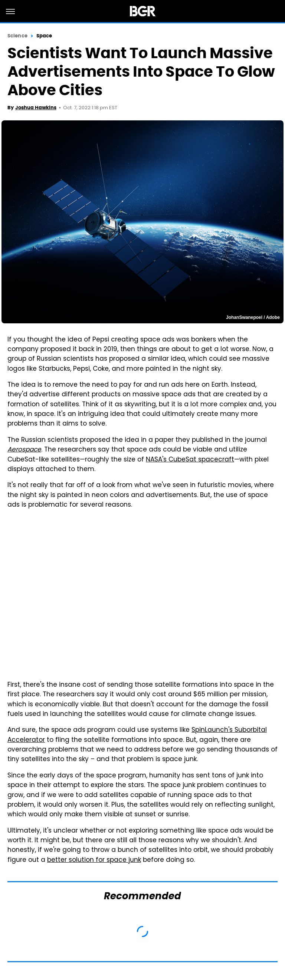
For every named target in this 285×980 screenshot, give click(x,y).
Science (17, 36)
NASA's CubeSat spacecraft (190, 460)
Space (44, 36)
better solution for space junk (94, 860)
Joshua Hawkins (36, 108)
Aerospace (24, 450)
